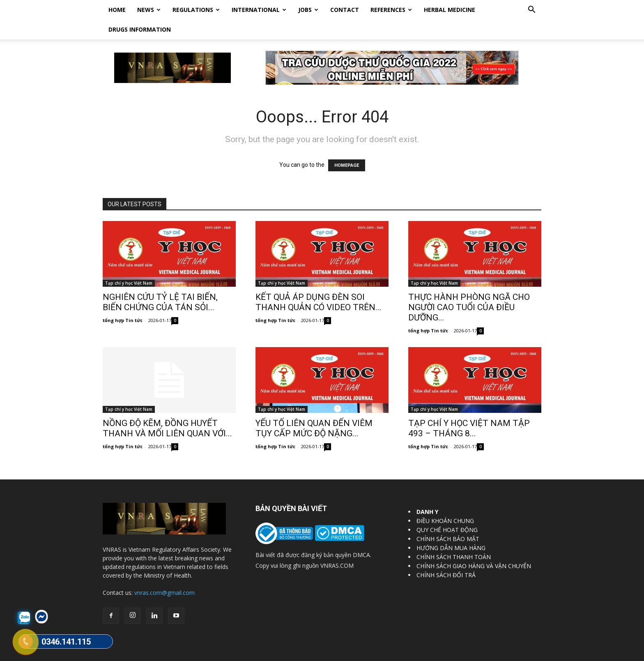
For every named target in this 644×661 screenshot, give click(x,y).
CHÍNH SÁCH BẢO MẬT (448, 519)
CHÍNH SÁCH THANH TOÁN (454, 537)
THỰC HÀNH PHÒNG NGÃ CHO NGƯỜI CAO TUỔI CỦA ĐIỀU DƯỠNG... (469, 288)
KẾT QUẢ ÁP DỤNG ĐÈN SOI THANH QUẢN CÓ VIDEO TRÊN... (319, 282)
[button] (531, 10)
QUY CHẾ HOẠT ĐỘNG (447, 510)
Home (117, 10)
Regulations (196, 10)
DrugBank (530, 653)
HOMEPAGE (347, 146)
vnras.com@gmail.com (164, 573)
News (149, 10)
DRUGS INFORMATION (140, 29)
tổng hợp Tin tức (123, 301)
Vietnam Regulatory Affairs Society (200, 653)
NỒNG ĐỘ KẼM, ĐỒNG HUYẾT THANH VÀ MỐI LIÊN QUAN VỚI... (167, 409)
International (259, 10)
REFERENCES (391, 10)
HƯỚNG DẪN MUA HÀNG (451, 528)
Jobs (308, 10)
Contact (345, 10)
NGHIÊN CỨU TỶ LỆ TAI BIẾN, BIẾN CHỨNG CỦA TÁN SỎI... (160, 282)
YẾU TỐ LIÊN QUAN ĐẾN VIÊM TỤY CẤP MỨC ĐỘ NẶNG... (314, 409)
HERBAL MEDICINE (450, 10)
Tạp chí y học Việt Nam (129, 263)
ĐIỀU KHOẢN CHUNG (445, 501)
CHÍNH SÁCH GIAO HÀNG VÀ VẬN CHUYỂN (474, 546)
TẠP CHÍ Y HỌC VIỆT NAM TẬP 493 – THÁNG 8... (469, 409)
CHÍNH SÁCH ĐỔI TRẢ (446, 555)
